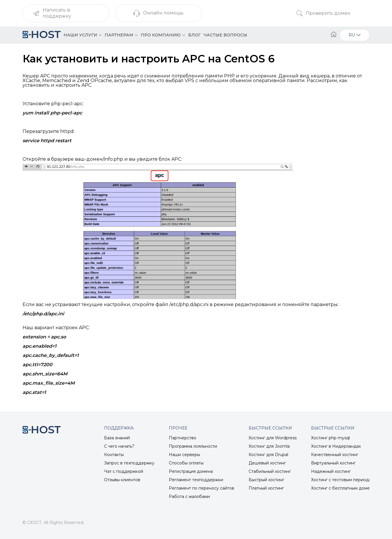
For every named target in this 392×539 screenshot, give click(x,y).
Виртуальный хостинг (333, 463)
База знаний (117, 438)
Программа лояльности (193, 446)
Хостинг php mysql (330, 438)
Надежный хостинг (331, 471)
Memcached (57, 80)
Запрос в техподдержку (129, 463)
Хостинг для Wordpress (273, 438)
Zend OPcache (94, 80)
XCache (31, 80)
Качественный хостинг (335, 455)
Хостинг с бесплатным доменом (344, 488)
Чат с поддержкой (124, 471)
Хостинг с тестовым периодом (343, 480)
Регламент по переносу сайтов (201, 488)
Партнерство (183, 438)
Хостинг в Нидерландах (336, 446)
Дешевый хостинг (267, 463)
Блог (194, 35)
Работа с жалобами (189, 497)
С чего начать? (119, 446)
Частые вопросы (225, 35)
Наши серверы (184, 455)
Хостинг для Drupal (268, 455)
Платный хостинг (266, 488)
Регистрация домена (191, 471)
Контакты (114, 455)
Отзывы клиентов (122, 480)
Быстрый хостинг (266, 480)
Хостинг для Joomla (269, 446)
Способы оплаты (186, 463)
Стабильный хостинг (270, 471)
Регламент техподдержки (196, 480)
